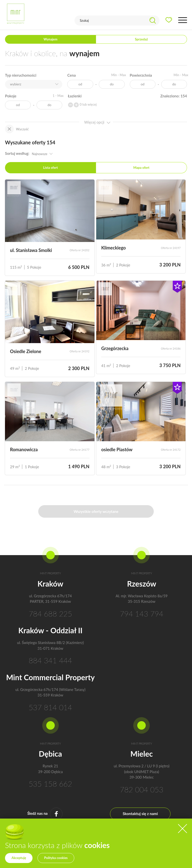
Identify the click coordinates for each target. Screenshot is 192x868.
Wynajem (50, 39)
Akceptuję (19, 858)
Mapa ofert (141, 168)
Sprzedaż (141, 39)
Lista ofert (51, 168)
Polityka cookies (56, 858)
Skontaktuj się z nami (140, 814)
